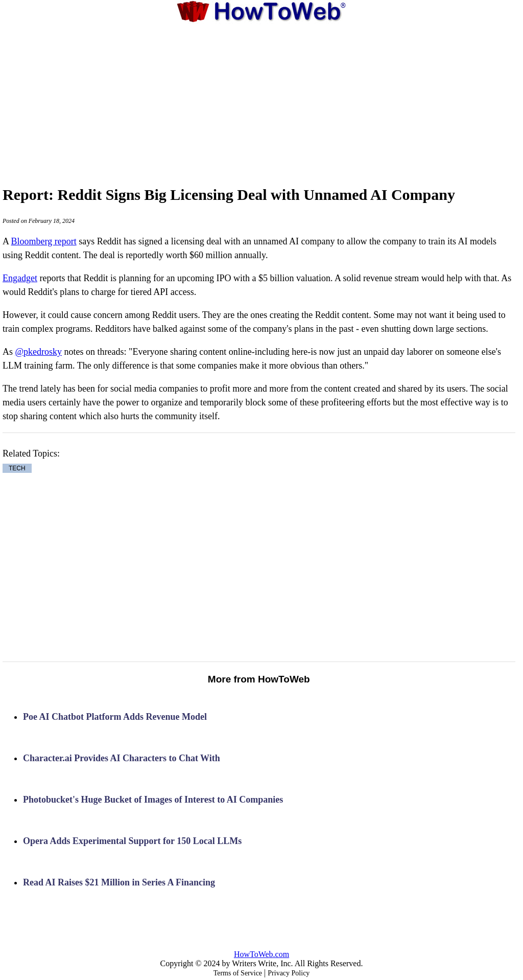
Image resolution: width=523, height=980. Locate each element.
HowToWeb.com (261, 954)
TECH (17, 468)
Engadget (20, 278)
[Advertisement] (261, 99)
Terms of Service (238, 973)
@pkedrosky (39, 352)
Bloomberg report (44, 241)
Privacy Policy (289, 973)
